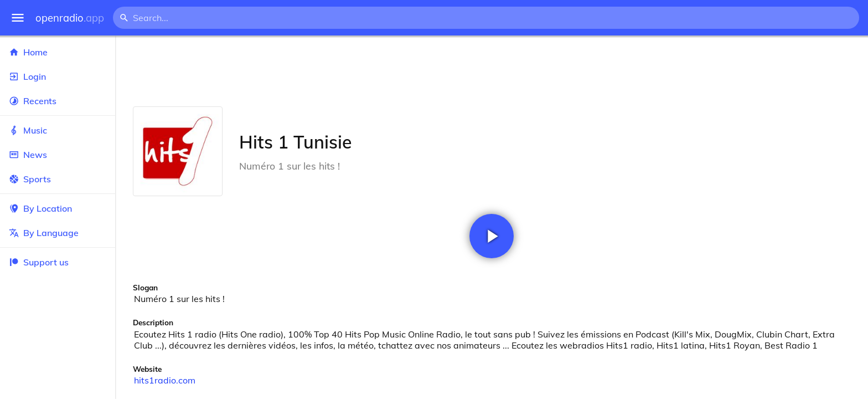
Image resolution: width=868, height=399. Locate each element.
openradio (70, 18)
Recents (58, 101)
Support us (39, 262)
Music (58, 130)
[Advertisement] (492, 71)
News (58, 155)
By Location (58, 208)
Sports (58, 179)
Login (58, 76)
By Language (58, 233)
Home (58, 52)
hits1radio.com (165, 380)
